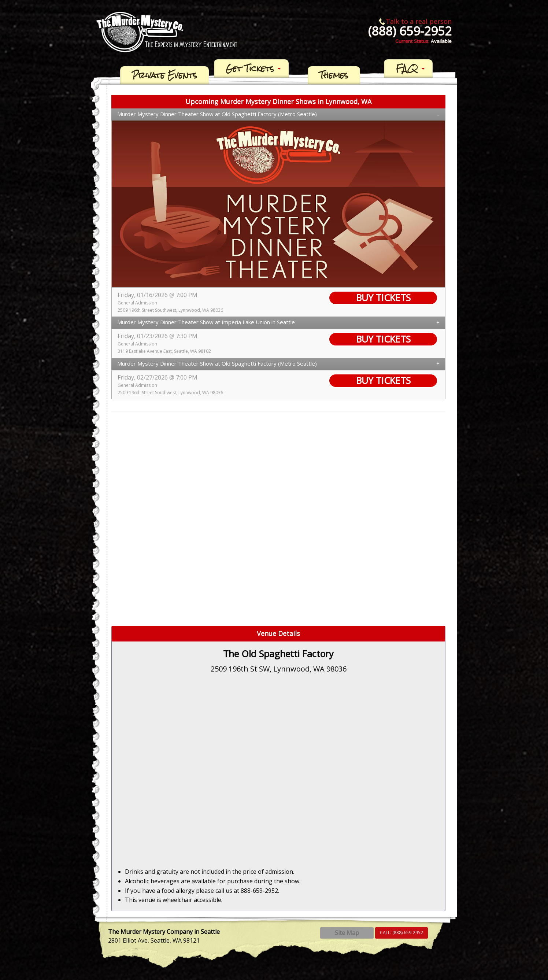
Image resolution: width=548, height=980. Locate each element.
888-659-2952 (259, 891)
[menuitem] (164, 75)
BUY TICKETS (383, 297)
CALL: (401, 933)
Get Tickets (250, 69)
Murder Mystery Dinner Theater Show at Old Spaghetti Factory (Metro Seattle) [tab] (217, 114)
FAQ (407, 69)
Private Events (164, 75)
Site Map (347, 933)
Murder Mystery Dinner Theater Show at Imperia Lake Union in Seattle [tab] (206, 322)
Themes (334, 75)
